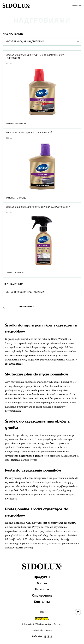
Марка (42, 583)
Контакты (42, 602)
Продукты (42, 577)
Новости (42, 589)
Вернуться (27, 307)
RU (42, 612)
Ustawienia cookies (42, 630)
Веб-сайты (42, 636)
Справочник (42, 596)
